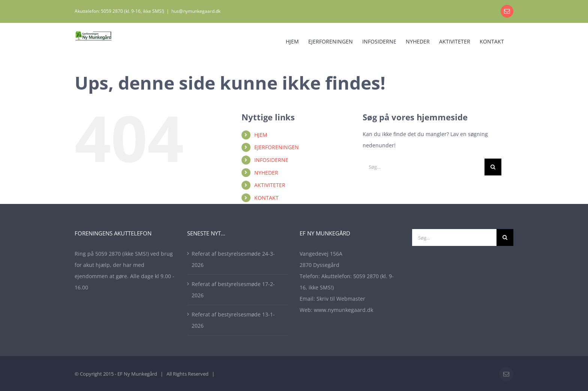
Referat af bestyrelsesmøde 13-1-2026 (233, 320)
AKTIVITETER (270, 185)
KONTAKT (266, 198)
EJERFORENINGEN (277, 147)
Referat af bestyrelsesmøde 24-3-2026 (233, 259)
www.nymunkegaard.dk (343, 310)
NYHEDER (266, 173)
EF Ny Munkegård (137, 374)
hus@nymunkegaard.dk (196, 11)
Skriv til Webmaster (341, 299)
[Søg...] (424, 167)
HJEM (261, 135)
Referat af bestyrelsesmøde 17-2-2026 (233, 290)
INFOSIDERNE (271, 160)
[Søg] (493, 167)
